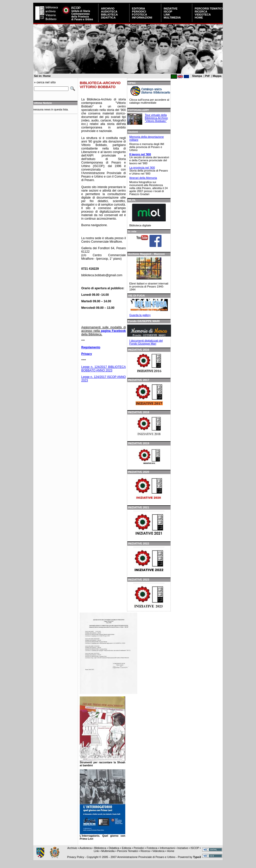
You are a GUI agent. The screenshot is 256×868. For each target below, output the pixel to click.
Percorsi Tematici (209, 9)
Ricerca (201, 12)
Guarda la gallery (140, 315)
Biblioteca (109, 15)
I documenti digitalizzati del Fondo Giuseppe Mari (146, 342)
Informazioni (142, 18)
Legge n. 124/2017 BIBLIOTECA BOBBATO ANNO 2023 (103, 369)
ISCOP (168, 12)
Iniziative (171, 9)
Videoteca (203, 15)
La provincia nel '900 (142, 168)
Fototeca (139, 15)
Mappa (217, 76)
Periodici (139, 12)
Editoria (138, 9)
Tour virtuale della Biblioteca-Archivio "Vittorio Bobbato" (156, 118)
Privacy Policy (75, 857)
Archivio (108, 9)
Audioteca (109, 12)
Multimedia (172, 18)
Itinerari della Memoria (143, 178)
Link (167, 15)
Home (199, 18)
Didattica (108, 18)
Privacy (87, 354)
